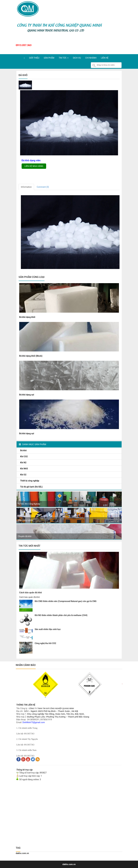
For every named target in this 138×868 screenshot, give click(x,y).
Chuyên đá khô (25, 536)
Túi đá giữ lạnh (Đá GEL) (32, 487)
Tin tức (64, 58)
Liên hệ (105, 58)
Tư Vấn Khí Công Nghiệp (29, 504)
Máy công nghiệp (26, 520)
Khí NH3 (24, 469)
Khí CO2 (24, 457)
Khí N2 (24, 463)
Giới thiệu (34, 58)
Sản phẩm (49, 58)
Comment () (43, 187)
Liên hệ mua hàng (34, 166)
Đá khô (24, 450)
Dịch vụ (77, 58)
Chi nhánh (91, 58)
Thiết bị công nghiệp (30, 481)
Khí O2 (24, 475)
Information (26, 187)
